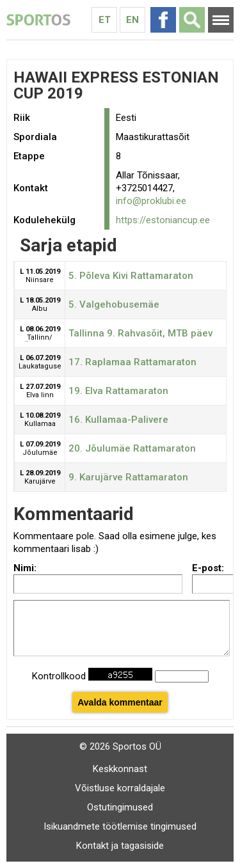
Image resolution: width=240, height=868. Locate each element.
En (132, 20)
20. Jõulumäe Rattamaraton (132, 448)
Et (105, 20)
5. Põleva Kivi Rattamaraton (131, 276)
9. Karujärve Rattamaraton (128, 477)
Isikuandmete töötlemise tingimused (120, 826)
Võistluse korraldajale (120, 788)
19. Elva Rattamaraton (118, 391)
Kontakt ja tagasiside (120, 846)
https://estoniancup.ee (163, 220)
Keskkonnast (120, 769)
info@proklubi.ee (151, 201)
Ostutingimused (120, 807)
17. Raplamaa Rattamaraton (132, 362)
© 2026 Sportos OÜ (120, 746)
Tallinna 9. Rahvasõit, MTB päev (140, 333)
